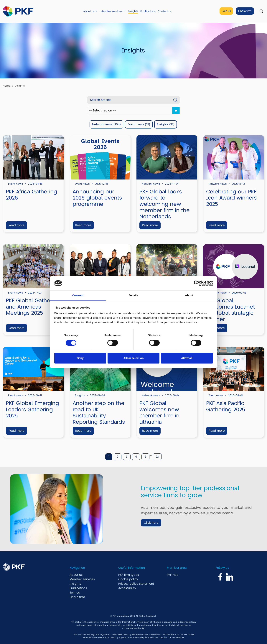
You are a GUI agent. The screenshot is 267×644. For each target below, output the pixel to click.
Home (7, 86)
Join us (226, 11)
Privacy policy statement (136, 584)
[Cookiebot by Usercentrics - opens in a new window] (197, 283)
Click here (151, 523)
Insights (133, 11)
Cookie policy (128, 579)
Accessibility (127, 588)
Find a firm (245, 11)
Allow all (187, 358)
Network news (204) (106, 124)
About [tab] (189, 295)
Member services (111, 11)
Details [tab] (133, 295)
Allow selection (133, 358)
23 (157, 457)
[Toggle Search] (261, 11)
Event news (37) (139, 124)
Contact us (165, 11)
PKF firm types (129, 575)
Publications (148, 11)
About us (89, 11)
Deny (80, 358)
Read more (17, 225)
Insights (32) (166, 124)
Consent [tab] (78, 295)
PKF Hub (173, 575)
